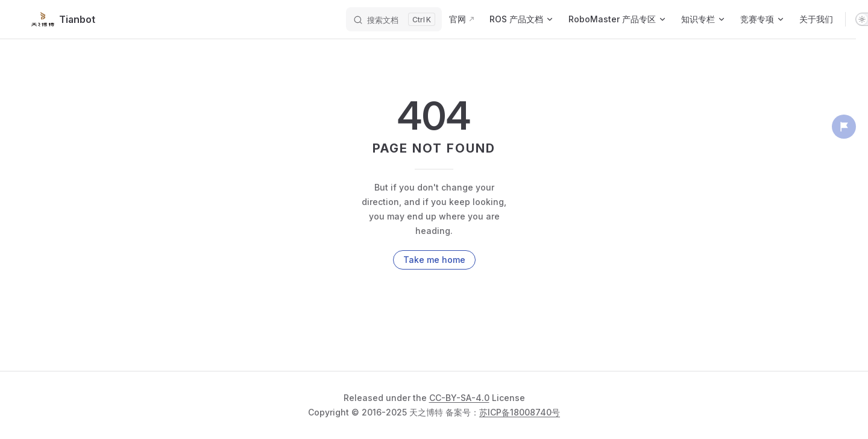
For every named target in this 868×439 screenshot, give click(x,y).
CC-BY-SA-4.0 (459, 398)
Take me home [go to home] (434, 260)
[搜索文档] (394, 19)
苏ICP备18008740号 (520, 412)
